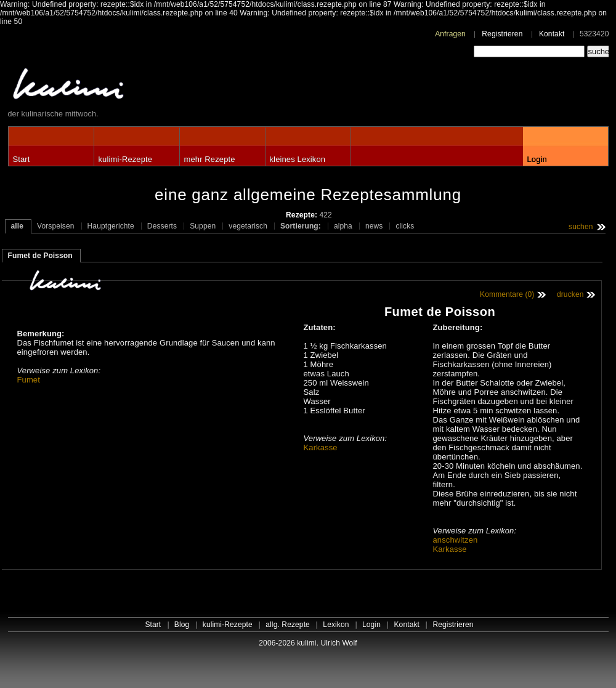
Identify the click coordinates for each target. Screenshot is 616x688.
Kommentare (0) (507, 294)
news (374, 226)
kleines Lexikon (298, 159)
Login (537, 159)
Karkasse (321, 447)
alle (18, 226)
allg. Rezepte (288, 625)
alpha (343, 226)
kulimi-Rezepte (126, 159)
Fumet (29, 380)
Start (22, 159)
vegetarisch (248, 226)
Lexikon (336, 625)
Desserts (162, 226)
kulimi (125, 87)
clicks (405, 226)
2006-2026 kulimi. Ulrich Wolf (308, 643)
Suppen (203, 226)
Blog (182, 625)
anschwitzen (456, 540)
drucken (570, 294)
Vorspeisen (56, 226)
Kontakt (552, 34)
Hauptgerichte (111, 226)
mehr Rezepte (210, 159)
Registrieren (502, 34)
